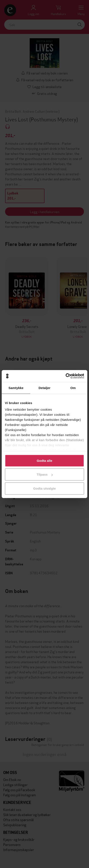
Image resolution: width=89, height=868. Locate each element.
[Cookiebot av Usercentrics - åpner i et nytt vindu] (66, 376)
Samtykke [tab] (16, 388)
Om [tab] (73, 388)
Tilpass (45, 474)
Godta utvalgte (44, 488)
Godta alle (44, 460)
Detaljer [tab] (44, 388)
